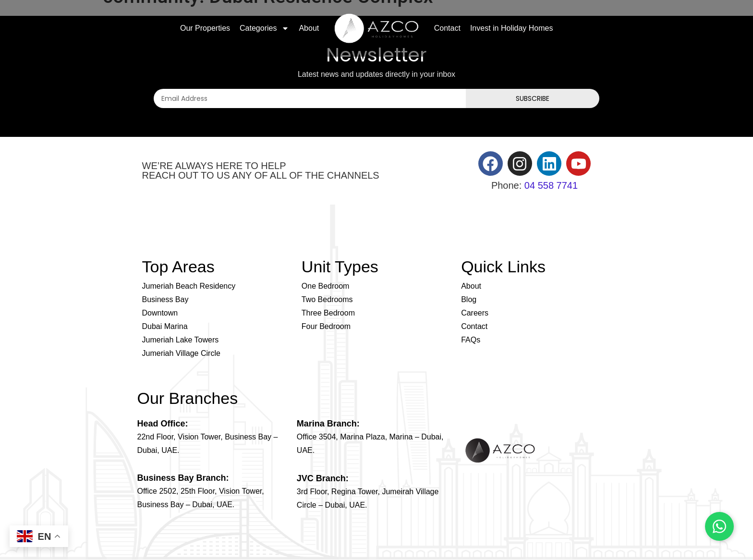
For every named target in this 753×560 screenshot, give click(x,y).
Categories (264, 28)
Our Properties (205, 28)
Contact (447, 28)
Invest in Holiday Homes (512, 28)
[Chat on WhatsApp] (719, 526)
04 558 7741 (551, 185)
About (309, 28)
